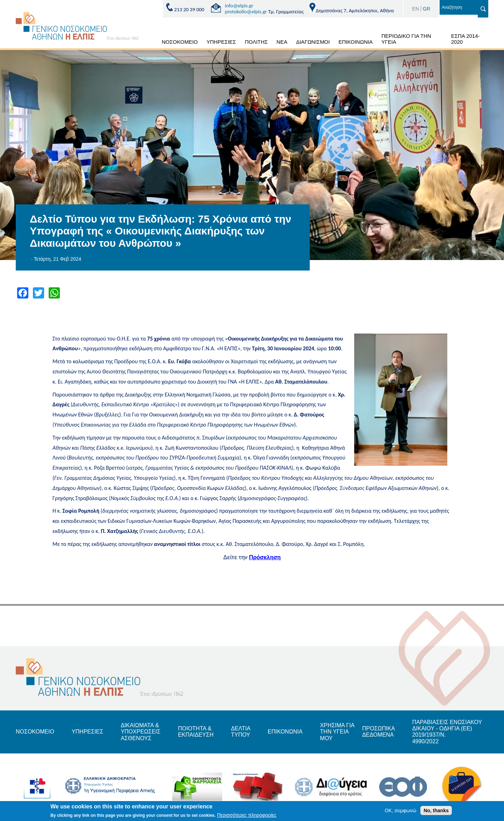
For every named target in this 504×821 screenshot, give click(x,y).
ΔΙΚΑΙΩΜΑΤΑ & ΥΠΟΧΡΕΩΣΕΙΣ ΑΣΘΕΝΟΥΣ (141, 732)
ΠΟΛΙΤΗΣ (256, 42)
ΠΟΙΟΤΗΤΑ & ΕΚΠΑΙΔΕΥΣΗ (196, 732)
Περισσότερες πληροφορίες (247, 816)
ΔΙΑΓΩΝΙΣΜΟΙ (313, 42)
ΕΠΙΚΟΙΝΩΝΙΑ (355, 42)
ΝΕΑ (282, 42)
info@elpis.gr (239, 6)
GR (426, 9)
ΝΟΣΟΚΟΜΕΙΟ (180, 42)
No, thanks (436, 812)
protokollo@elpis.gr (246, 12)
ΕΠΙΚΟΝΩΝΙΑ (285, 732)
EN (416, 9)
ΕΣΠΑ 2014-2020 (465, 39)
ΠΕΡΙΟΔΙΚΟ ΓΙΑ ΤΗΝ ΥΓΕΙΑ (406, 39)
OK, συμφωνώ (400, 812)
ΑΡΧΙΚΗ (149, 43)
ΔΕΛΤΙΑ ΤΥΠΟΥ (241, 732)
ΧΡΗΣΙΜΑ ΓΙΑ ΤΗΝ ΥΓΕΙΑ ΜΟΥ (337, 732)
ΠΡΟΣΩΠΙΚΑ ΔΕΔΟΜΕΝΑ (379, 732)
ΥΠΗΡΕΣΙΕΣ (221, 42)
